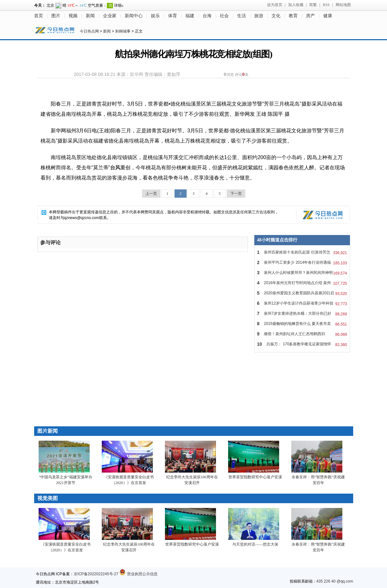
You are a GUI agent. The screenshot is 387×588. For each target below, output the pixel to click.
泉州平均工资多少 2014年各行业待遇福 (302, 262)
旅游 (259, 16)
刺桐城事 (123, 31)
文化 (276, 16)
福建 (190, 16)
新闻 (90, 16)
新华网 (137, 74)
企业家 (110, 16)
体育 (173, 16)
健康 (328, 16)
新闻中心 (134, 16)
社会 (224, 16)
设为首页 (275, 5)
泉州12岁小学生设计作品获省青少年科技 (302, 303)
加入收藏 (296, 5)
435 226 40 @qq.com (335, 581)
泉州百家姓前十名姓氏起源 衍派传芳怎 (302, 252)
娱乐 (155, 16)
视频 (73, 16)
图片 (56, 16)
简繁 (313, 5)
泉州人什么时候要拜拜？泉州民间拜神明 (302, 273)
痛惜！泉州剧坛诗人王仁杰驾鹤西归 (302, 334)
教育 (293, 16)
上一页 (151, 194)
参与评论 (50, 243)
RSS (326, 5)
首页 (39, 16)
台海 (207, 16)
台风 (115, 168)
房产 (310, 16)
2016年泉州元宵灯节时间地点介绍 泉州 (302, 283)
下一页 (236, 194)
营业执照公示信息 (138, 574)
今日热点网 (89, 31)
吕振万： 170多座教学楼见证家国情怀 (302, 344)
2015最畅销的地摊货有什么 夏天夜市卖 (302, 324)
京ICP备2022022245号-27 (96, 574)
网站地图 (343, 5)
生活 (242, 16)
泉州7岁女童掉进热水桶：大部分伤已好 (302, 313)
